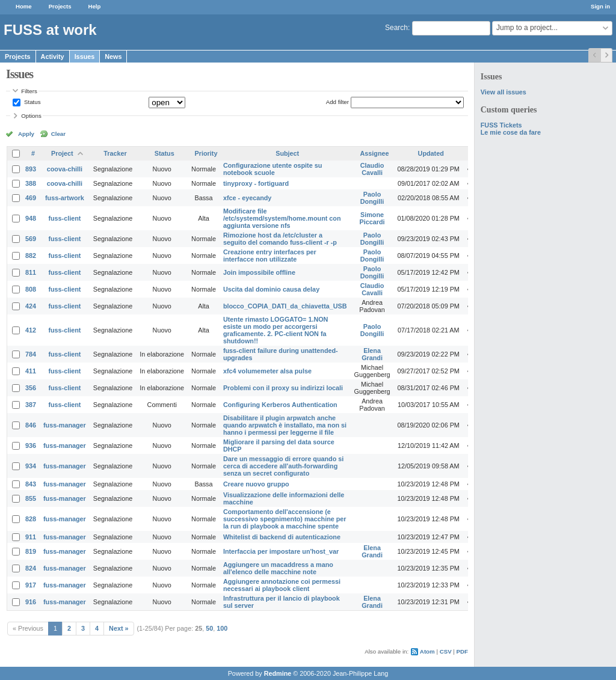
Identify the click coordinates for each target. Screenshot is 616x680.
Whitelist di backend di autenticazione (282, 537)
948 (31, 218)
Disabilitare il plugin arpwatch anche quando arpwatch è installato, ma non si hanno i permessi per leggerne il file (285, 425)
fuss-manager (65, 425)
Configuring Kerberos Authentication (280, 405)
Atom (427, 651)
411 (31, 371)
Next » (119, 628)
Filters (29, 91)
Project (62, 153)
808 (31, 289)
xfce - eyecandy (247, 198)
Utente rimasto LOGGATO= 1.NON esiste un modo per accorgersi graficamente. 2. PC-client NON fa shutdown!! (276, 330)
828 (31, 519)
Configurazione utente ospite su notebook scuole (273, 169)
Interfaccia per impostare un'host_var (281, 551)
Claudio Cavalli (372, 169)
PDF (462, 651)
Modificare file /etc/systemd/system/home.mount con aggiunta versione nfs (282, 218)
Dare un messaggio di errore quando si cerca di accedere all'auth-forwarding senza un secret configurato (283, 466)
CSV (446, 651)
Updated (431, 153)
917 (31, 585)
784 (31, 354)
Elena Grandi (372, 354)
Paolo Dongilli (372, 198)
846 (31, 425)
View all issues (504, 92)
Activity (53, 57)
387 (31, 405)
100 (222, 628)
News (113, 57)
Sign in (600, 6)
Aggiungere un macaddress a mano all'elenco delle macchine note (278, 568)
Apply (26, 134)
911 (31, 537)
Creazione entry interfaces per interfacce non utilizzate (270, 256)
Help (95, 6)
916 (31, 602)
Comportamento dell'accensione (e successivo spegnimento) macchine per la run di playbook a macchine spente (285, 519)
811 (31, 272)
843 (31, 484)
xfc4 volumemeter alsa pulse (267, 371)
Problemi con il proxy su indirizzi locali (283, 388)
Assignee (375, 153)
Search (396, 28)
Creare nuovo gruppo (256, 484)
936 (31, 446)
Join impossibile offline (259, 272)
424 (31, 306)
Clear (58, 134)
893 (31, 169)
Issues (85, 57)
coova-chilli (65, 169)
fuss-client (64, 218)
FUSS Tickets (501, 125)
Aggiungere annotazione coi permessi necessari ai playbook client (282, 585)
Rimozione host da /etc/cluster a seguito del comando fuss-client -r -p (280, 239)
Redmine (278, 673)
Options (31, 116)
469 (31, 198)
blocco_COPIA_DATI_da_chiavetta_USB (285, 306)
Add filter (337, 102)
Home (24, 6)
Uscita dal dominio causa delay (271, 289)
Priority (206, 153)
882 (31, 256)
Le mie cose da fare (511, 132)
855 (31, 498)
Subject (287, 153)
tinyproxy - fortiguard (256, 183)
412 (31, 330)
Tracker (115, 153)
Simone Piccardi (372, 218)
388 (31, 183)
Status (31, 102)
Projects (60, 6)
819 (31, 551)
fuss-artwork (65, 198)
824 (31, 568)
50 (209, 628)
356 (31, 388)
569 (31, 239)
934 (31, 466)
